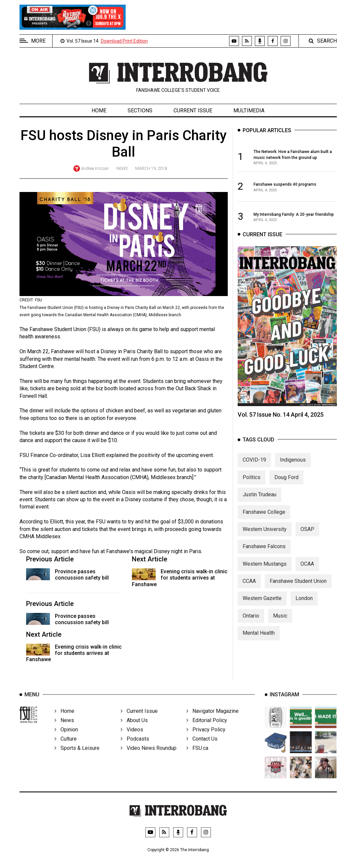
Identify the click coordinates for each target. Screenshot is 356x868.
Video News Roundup (149, 756)
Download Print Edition (124, 41)
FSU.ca (197, 756)
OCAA (307, 570)
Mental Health (259, 639)
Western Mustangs (265, 570)
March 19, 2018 (151, 168)
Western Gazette (262, 604)
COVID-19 (254, 466)
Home (99, 111)
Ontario (251, 622)
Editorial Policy (207, 729)
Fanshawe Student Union (298, 587)
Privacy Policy (206, 738)
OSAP (307, 535)
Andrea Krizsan (95, 168)
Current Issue (193, 111)
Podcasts (135, 747)
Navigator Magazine (213, 719)
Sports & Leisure (77, 756)
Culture (66, 747)
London (304, 604)
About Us (134, 729)
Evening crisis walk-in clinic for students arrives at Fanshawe (180, 578)
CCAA (249, 587)
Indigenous (293, 466)
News (122, 168)
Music (280, 622)
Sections (140, 111)
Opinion (66, 738)
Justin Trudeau (259, 501)
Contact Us (202, 747)
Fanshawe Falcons (264, 553)
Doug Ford (286, 483)
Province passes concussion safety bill (82, 575)
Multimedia (249, 111)
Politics (252, 483)
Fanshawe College (264, 518)
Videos (132, 738)
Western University (265, 535)
